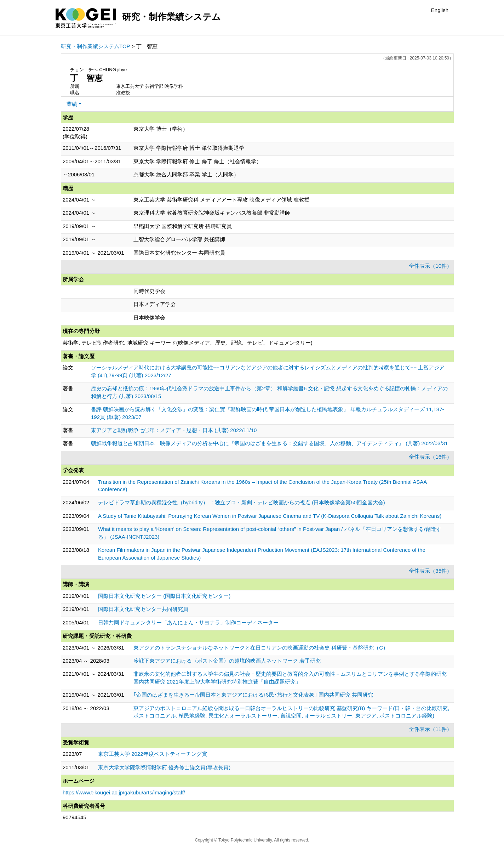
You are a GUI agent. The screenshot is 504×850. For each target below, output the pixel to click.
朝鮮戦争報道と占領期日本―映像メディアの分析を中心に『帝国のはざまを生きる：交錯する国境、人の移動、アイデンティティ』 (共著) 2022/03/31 (269, 443)
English (440, 10)
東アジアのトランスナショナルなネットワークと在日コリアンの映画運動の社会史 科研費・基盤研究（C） (261, 648)
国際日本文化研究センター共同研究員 (143, 609)
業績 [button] (72, 104)
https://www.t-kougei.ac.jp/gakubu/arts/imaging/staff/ (124, 792)
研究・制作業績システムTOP (96, 46)
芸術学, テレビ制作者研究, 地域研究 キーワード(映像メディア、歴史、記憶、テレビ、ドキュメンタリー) (188, 343)
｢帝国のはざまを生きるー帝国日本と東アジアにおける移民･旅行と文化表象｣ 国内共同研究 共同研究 (253, 695)
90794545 (75, 817)
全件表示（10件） (430, 266)
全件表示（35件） (430, 571)
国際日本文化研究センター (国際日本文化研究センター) (164, 596)
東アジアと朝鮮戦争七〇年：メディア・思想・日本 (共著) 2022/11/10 (174, 430)
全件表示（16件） (430, 457)
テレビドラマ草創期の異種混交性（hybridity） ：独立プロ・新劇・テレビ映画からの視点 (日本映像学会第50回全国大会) (242, 502)
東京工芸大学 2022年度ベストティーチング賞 (153, 754)
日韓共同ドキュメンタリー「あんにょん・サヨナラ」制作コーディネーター (188, 622)
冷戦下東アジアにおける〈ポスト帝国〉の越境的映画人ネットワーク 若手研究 (227, 661)
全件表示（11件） (430, 729)
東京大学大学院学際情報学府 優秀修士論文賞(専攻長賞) (164, 767)
